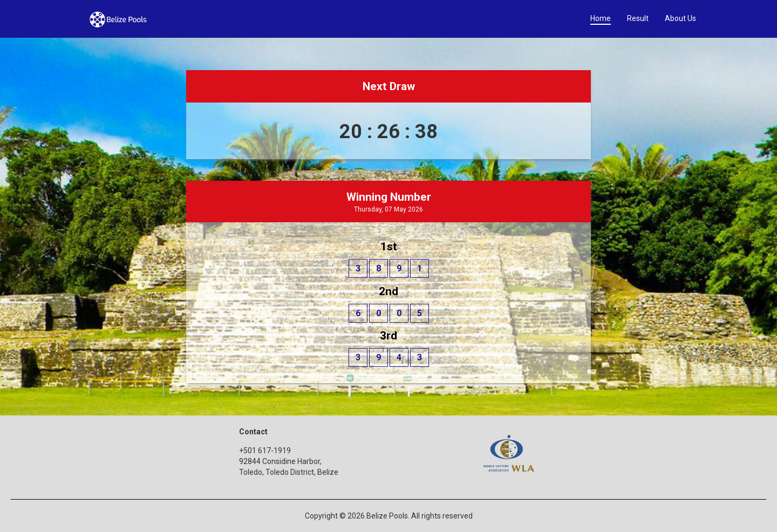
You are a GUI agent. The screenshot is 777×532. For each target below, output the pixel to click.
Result (638, 18)
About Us (680, 18)
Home (601, 18)
